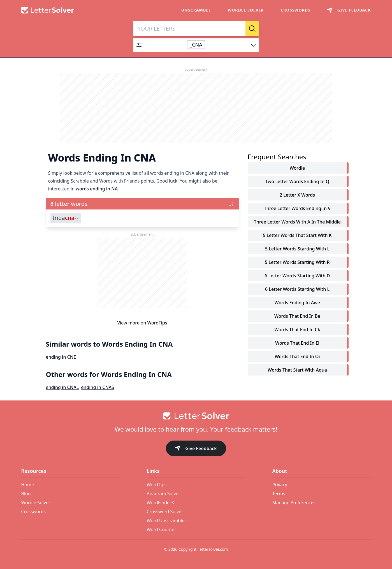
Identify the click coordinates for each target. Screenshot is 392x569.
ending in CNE (61, 357)
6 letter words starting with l (297, 289)
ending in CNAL (62, 388)
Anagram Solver (164, 494)
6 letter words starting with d (297, 276)
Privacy (280, 485)
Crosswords (295, 10)
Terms (279, 494)
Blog (26, 494)
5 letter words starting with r (297, 262)
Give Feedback (196, 449)
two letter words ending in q (297, 182)
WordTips (157, 323)
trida (66, 218)
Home (28, 485)
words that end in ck (297, 330)
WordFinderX (161, 503)
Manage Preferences (294, 503)
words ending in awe (297, 303)
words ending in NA (97, 189)
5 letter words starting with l (297, 249)
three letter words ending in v (297, 209)
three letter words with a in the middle (297, 222)
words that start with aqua (297, 370)
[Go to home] (196, 416)
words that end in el (297, 343)
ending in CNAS (98, 388)
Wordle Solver (246, 10)
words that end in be (297, 316)
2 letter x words (297, 195)
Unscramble (196, 10)
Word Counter (162, 529)
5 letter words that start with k (297, 236)
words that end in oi (297, 357)
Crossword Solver (165, 512)
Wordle (297, 168)
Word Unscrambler (167, 520)
